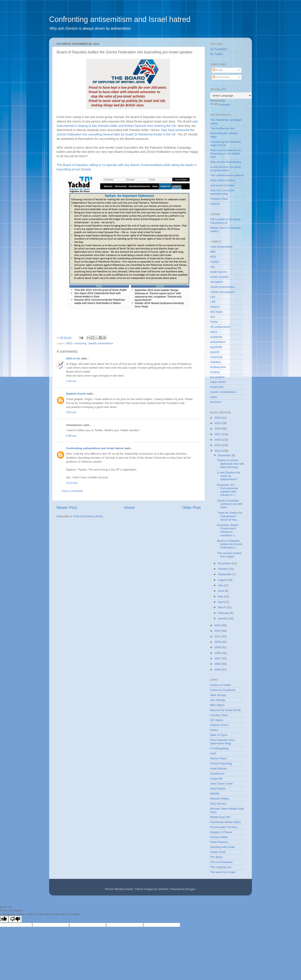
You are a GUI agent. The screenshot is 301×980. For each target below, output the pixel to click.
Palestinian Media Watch (226, 822)
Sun (213, 317)
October (223, 569)
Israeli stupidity (219, 277)
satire (214, 397)
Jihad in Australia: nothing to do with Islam (230, 504)
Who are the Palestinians (226, 162)
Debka (214, 730)
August (223, 580)
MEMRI (215, 794)
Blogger (190, 889)
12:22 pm (72, 483)
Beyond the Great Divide (225, 710)
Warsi (214, 332)
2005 (218, 669)
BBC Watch (217, 705)
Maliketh (163, 889)
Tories (214, 322)
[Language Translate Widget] (231, 96)
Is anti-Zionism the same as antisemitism (225, 169)
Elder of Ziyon (219, 735)
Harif (213, 753)
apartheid (216, 347)
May (221, 596)
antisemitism (218, 342)
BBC (213, 252)
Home (129, 507)
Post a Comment (72, 491)
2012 (218, 631)
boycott (215, 352)
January (223, 618)
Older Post (191, 507)
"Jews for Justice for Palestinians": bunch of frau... (230, 516)
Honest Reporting (221, 763)
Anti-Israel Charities (222, 185)
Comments (221, 77)
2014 (218, 451)
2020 (218, 418)
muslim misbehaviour (223, 392)
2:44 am (71, 381)
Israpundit (216, 779)
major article (218, 382)
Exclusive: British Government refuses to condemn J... (228, 530)
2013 (218, 625)
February (224, 613)
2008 (218, 653)
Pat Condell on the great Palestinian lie (225, 221)
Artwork (215, 204)
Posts (218, 70)
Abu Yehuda (218, 700)
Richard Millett (219, 837)
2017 (218, 434)
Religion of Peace (221, 832)
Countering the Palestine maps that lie (226, 143)
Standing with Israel (222, 847)
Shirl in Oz (73, 358)
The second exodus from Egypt (230, 555)
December (225, 455)
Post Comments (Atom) (88, 516)
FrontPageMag (219, 748)
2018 (218, 429)
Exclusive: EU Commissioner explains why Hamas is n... (228, 490)
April (221, 602)
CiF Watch (217, 720)
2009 (218, 647)
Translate (220, 105)
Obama (215, 307)
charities (215, 362)
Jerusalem (217, 282)
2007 (218, 658)
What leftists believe (223, 180)
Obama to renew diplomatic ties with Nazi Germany (231, 464)
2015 (218, 445)
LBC (213, 297)
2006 (218, 664)
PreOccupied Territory (224, 827)
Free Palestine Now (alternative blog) (222, 742)
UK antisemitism (220, 327)
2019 (218, 423)
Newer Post (67, 507)
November (225, 563)
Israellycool (217, 774)
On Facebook (219, 49)
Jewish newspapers (222, 292)
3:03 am (71, 412)
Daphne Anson (76, 394)
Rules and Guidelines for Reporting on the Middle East (226, 154)
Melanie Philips (220, 799)
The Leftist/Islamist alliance (227, 175)
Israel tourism (219, 272)
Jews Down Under (222, 784)
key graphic (217, 377)
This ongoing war (221, 867)
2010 (218, 642)
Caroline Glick (219, 715)
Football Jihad (219, 199)
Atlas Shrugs (218, 695)
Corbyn (215, 262)
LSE (213, 302)
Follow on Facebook (223, 690)
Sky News (216, 312)
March (222, 607)
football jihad (218, 367)
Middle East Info (220, 817)
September (225, 574)
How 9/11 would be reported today (222, 192)
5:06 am (71, 436)
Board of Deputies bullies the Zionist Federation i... (230, 544)
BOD (70, 343)
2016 (218, 440)
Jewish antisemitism (101, 343)
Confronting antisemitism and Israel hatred (120, 19)
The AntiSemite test (222, 128)
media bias (217, 387)
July (221, 585)
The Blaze (216, 857)
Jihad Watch (218, 789)
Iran (212, 267)
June (221, 591)
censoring (80, 343)
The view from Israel (223, 872)
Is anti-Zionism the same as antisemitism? (229, 476)
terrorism (216, 402)
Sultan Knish (218, 852)
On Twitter (216, 54)
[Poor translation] (15, 919)
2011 (218, 636)
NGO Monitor (218, 804)
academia (216, 337)
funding (215, 372)
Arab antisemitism (221, 247)
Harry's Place (218, 758)
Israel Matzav (218, 768)
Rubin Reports (219, 842)
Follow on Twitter (221, 685)
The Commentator (221, 862)
